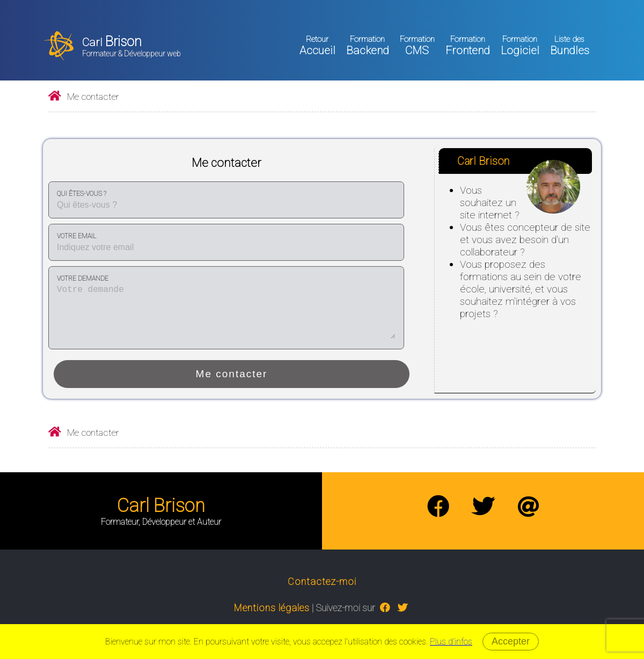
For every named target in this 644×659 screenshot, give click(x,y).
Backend (368, 46)
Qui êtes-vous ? (82, 194)
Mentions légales (272, 608)
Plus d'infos (451, 642)
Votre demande (83, 279)
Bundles (570, 46)
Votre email (76, 236)
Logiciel (520, 46)
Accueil (317, 46)
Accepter (511, 641)
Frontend (468, 46)
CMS (417, 46)
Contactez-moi (322, 581)
